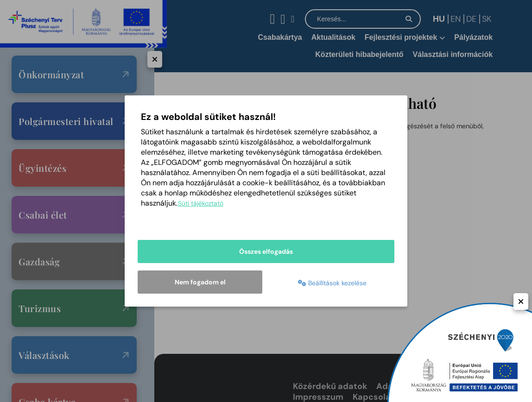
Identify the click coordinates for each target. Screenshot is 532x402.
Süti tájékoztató (201, 203)
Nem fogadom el (200, 282)
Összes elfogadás (266, 251)
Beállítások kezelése (332, 283)
